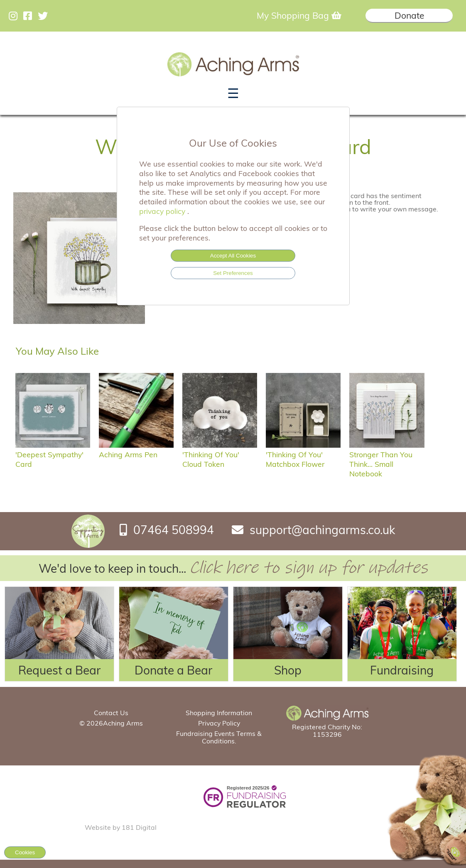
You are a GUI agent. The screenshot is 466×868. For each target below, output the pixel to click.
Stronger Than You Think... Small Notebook (387, 459)
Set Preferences (233, 273)
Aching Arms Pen (136, 450)
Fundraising (402, 670)
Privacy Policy (219, 723)
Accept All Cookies (233, 256)
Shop (288, 670)
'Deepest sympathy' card (53, 454)
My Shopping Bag (299, 15)
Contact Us (111, 713)
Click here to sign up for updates (308, 568)
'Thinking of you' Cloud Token (220, 454)
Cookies (25, 852)
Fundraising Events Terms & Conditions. (219, 737)
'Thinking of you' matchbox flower (303, 454)
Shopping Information (219, 713)
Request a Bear (59, 670)
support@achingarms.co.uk (322, 530)
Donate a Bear (173, 670)
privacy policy (163, 211)
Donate (409, 15)
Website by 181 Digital (121, 827)
